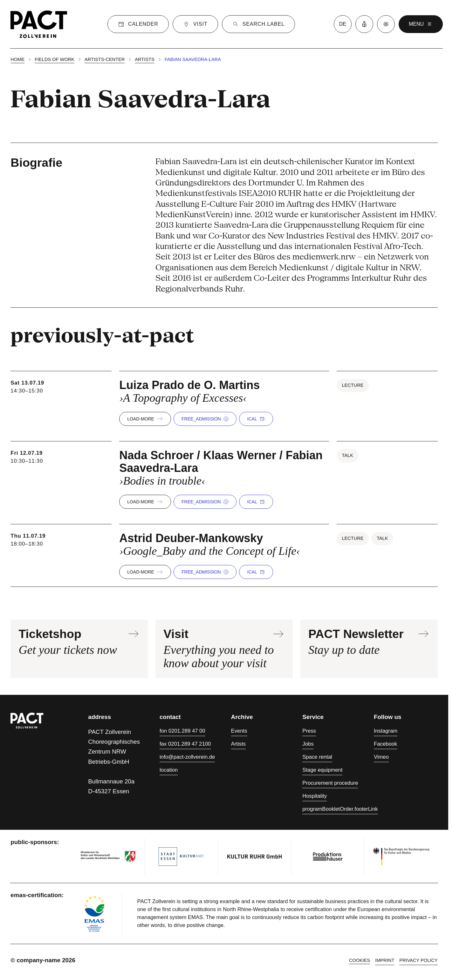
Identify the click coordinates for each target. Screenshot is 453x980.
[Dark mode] (386, 24)
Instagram (386, 731)
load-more (145, 419)
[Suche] (258, 24)
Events (239, 731)
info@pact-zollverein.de (187, 757)
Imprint (385, 960)
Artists (144, 59)
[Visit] (195, 24)
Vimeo (381, 757)
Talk (347, 455)
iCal (256, 419)
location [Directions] (169, 770)
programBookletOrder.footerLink (340, 809)
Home (17, 59)
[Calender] (138, 24)
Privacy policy (418, 960)
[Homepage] (39, 24)
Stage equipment (322, 770)
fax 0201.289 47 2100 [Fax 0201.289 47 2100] (185, 744)
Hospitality (315, 796)
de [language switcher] (343, 24)
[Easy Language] (364, 24)
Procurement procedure (330, 783)
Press (309, 731)
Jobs (308, 744)
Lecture (353, 385)
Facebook (385, 744)
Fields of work (55, 59)
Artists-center (105, 59)
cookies (360, 960)
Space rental (317, 757)
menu (421, 24)
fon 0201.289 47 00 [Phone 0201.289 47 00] (182, 731)
